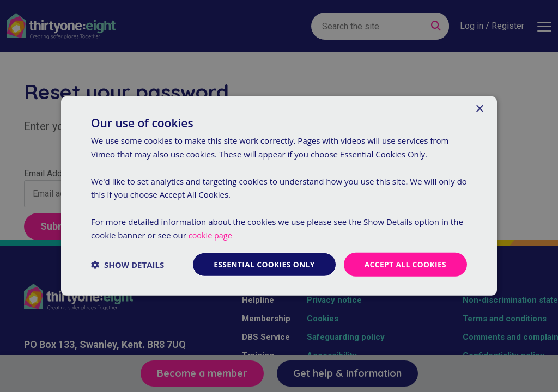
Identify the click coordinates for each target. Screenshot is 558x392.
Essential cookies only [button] (262, 264)
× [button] (479, 109)
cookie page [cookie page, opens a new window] (211, 235)
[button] (128, 265)
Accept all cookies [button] (405, 264)
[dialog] (279, 196)
